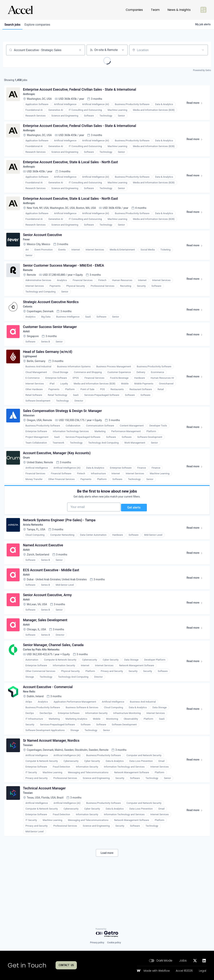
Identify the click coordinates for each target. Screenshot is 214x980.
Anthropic (31, 96)
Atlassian (30, 435)
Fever (28, 249)
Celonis (29, 320)
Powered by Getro (202, 70)
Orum (28, 480)
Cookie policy (114, 943)
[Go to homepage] (20, 10)
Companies (134, 10)
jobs (14, 25)
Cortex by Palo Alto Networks (44, 689)
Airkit (28, 347)
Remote (29, 282)
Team (155, 10)
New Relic (31, 733)
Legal (203, 971)
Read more (195, 105)
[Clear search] (80, 50)
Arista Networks (35, 554)
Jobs (183, 961)
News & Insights (179, 10)
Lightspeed (31, 374)
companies (40, 25)
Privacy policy (97, 943)
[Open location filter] (203, 50)
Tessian (29, 788)
